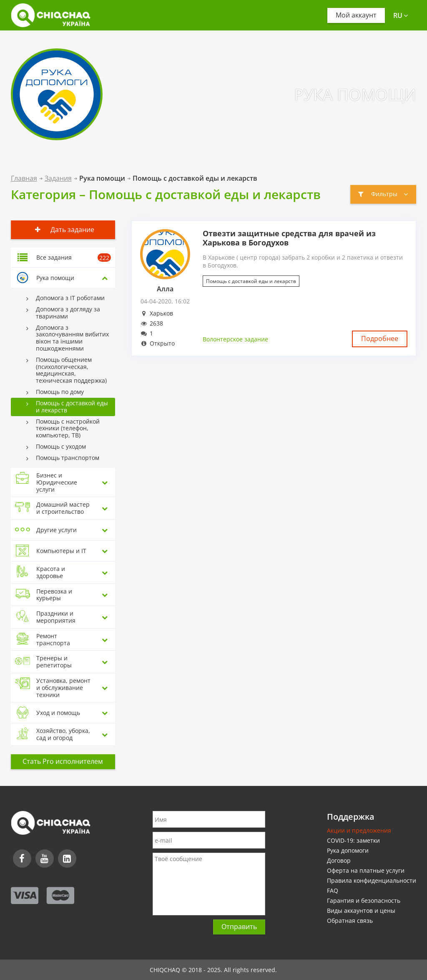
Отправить (239, 927)
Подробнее (380, 338)
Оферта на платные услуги (366, 870)
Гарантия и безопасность (364, 900)
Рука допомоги (348, 850)
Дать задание (63, 230)
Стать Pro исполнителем (63, 761)
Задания (58, 178)
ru (401, 15)
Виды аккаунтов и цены (361, 911)
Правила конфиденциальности (372, 880)
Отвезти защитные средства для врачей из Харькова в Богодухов (289, 238)
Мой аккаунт (356, 15)
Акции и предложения (359, 830)
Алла (165, 289)
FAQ (333, 890)
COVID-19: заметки (353, 840)
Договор (339, 860)
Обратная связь (350, 921)
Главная (24, 178)
